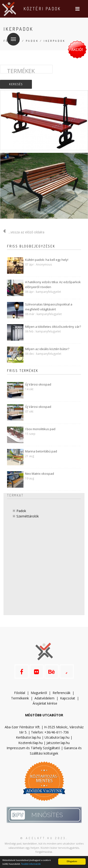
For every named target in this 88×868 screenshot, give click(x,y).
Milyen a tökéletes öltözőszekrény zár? (53, 327)
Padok (32, 41)
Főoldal (20, 693)
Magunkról (39, 693)
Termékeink (20, 698)
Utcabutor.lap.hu (57, 737)
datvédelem (46, 698)
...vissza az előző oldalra (22, 232)
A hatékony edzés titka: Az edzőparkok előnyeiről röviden (53, 284)
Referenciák (61, 693)
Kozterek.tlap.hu (31, 743)
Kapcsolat (68, 698)
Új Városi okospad (38, 384)
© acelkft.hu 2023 (43, 838)
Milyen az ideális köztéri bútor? (47, 349)
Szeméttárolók (28, 516)
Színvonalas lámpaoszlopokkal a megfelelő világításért (49, 307)
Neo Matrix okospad (40, 474)
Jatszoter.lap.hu (58, 743)
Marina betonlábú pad (41, 451)
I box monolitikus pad (40, 429)
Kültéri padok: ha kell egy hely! (47, 260)
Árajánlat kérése (45, 703)
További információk (31, 864)
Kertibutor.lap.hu (28, 737)
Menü (11, 36)
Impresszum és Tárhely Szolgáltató (33, 748)
